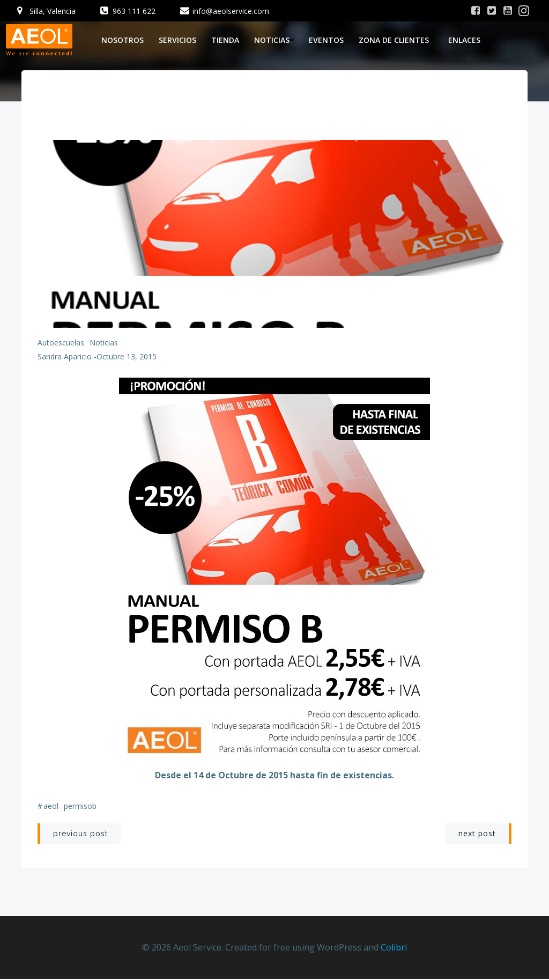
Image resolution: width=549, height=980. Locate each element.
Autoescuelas (61, 343)
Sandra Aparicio (65, 357)
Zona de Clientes (396, 40)
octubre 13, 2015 (127, 357)
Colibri (394, 948)
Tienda (225, 40)
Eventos (326, 40)
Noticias (274, 40)
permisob (80, 806)
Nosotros (123, 40)
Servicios (177, 40)
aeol (51, 806)
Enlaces (464, 40)
